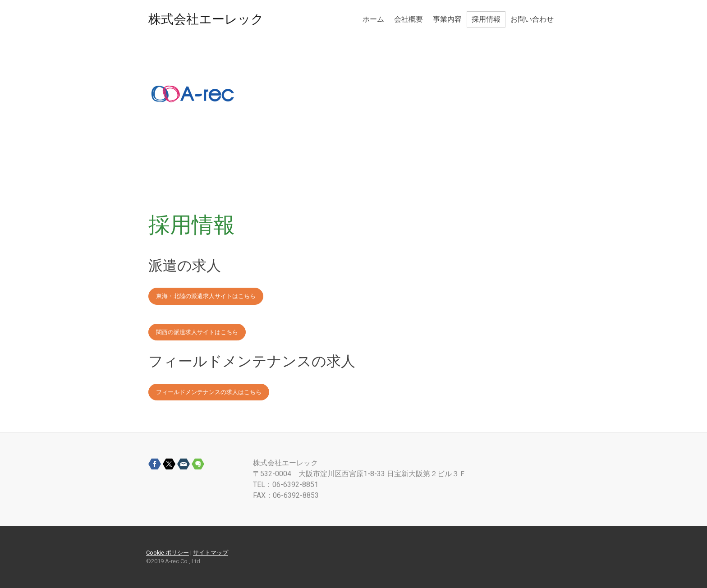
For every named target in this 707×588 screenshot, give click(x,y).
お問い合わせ (532, 19)
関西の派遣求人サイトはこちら (197, 332)
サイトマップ (211, 553)
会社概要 (409, 19)
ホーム (373, 19)
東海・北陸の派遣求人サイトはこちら (206, 296)
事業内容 (447, 19)
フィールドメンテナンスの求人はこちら (209, 392)
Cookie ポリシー (168, 553)
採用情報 (486, 19)
